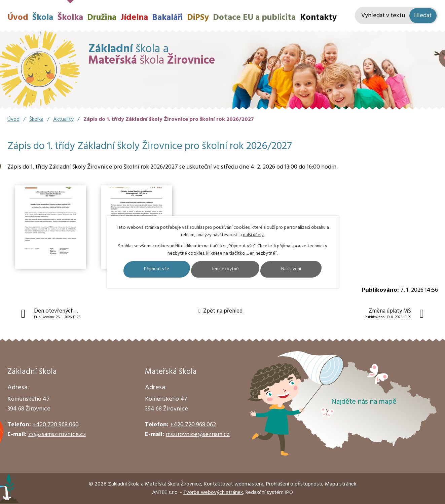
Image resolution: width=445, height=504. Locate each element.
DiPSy (198, 18)
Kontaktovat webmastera (234, 484)
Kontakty (318, 18)
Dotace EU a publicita (254, 18)
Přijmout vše (156, 269)
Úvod (18, 18)
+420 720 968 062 (193, 425)
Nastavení (292, 269)
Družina (102, 18)
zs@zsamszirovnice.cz (57, 435)
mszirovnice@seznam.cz (198, 435)
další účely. (254, 235)
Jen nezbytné (226, 269)
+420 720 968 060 (56, 425)
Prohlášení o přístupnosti (294, 484)
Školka (70, 18)
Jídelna (134, 18)
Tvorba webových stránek (213, 493)
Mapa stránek (341, 484)
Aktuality (63, 119)
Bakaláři (167, 18)
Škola (43, 18)
